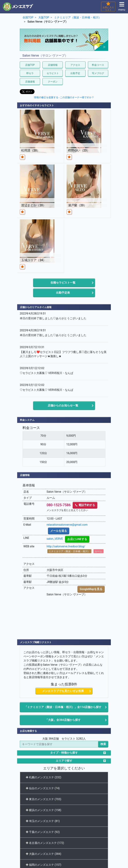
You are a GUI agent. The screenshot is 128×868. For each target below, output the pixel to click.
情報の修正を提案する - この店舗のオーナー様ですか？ (64, 97)
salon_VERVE (55, 539)
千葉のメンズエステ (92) (43, 832)
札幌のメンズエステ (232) (44, 777)
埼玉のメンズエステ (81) (43, 821)
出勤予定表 (63, 293)
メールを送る (59, 531)
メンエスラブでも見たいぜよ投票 (63, 691)
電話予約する (85, 505)
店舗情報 (53, 65)
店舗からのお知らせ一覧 (63, 405)
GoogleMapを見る (91, 589)
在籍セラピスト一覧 (63, 283)
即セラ (30, 73)
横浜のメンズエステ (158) (44, 810)
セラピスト (53, 73)
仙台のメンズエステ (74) (43, 788)
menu (122, 8)
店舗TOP (30, 65)
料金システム (27, 420)
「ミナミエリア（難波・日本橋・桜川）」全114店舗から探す (63, 707)
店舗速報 (30, 82)
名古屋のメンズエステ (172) (45, 843)
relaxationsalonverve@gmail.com (67, 525)
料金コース (98, 65)
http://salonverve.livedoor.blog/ (66, 546)
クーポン (53, 82)
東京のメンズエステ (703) (44, 799)
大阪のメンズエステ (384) (44, 854)
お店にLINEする (77, 539)
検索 (103, 744)
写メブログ (98, 73)
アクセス (75, 65)
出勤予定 (75, 73)
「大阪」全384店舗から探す (63, 720)
